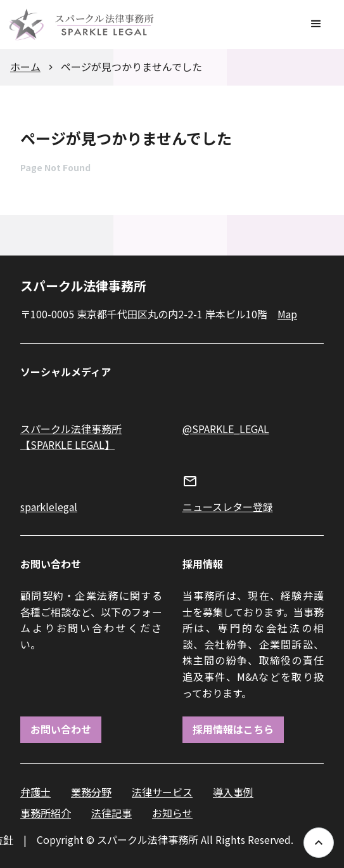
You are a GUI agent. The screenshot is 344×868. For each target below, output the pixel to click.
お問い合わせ (61, 729)
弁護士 (35, 792)
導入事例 (233, 792)
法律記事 (111, 813)
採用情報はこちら (233, 729)
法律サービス (162, 792)
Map (287, 314)
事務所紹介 (46, 813)
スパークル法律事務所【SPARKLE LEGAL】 (71, 437)
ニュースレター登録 (228, 507)
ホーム (25, 67)
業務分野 (91, 792)
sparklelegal (49, 507)
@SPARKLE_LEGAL (226, 429)
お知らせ (172, 813)
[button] (316, 24)
